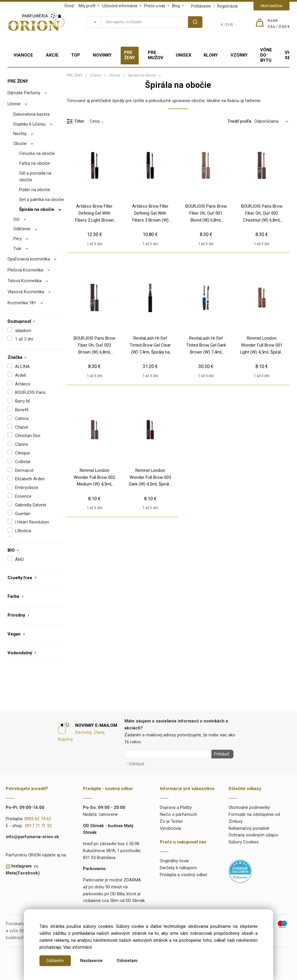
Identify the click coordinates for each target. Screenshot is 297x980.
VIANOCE (23, 55)
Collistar (23, 462)
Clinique (22, 453)
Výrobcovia (170, 827)
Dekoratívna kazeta (31, 114)
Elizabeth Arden (30, 479)
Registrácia (227, 6)
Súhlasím (55, 961)
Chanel (22, 427)
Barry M (22, 401)
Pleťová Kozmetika (25, 270)
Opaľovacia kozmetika (29, 259)
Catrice (22, 419)
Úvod (69, 6)
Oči (16, 219)
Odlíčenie (22, 229)
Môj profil (87, 6)
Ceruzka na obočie (37, 153)
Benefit (22, 410)
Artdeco (23, 384)
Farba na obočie (35, 163)
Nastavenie (91, 961)
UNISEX (183, 55)
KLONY (211, 55)
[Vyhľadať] (94, 22)
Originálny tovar (174, 860)
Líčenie (14, 104)
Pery (18, 239)
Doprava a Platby (176, 806)
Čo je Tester (171, 820)
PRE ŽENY (130, 55)
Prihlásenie (201, 6)
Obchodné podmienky (249, 806)
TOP (76, 55)
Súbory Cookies (244, 841)
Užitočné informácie (120, 6)
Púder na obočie (35, 190)
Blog (176, 6)
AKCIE (52, 55)
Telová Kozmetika (25, 281)
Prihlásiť (220, 754)
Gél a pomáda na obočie (35, 177)
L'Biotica (23, 531)
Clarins (22, 444)
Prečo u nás (155, 6)
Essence (23, 496)
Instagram (21, 865)
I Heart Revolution (32, 522)
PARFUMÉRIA (271, 6)
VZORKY (239, 55)
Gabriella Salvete (31, 505)
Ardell (20, 375)
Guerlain (23, 514)
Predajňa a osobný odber (184, 873)
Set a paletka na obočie (41, 200)
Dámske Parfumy (24, 93)
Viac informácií (77, 947)
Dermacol (24, 470)
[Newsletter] (168, 754)
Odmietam (127, 961)
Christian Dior (28, 436)
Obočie (20, 144)
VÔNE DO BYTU (266, 55)
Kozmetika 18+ (22, 303)
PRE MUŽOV (156, 55)
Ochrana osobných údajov (253, 834)
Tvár (17, 249)
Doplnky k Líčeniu (29, 124)
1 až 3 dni (24, 339)
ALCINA (22, 367)
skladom (23, 331)
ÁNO (19, 559)
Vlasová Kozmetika (26, 292)
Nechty (20, 134)
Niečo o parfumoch (178, 813)
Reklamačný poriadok (249, 827)
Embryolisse (27, 488)
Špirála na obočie (37, 209)
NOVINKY (102, 55)
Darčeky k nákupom (178, 866)
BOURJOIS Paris (30, 392)
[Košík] (279, 24)
